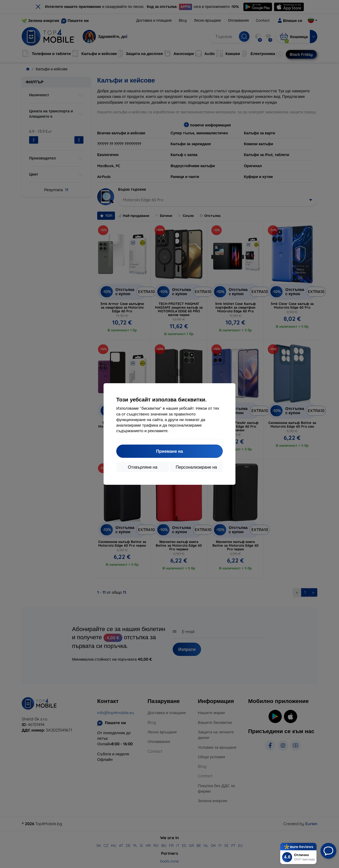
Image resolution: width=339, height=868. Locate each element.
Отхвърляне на (143, 467)
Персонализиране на (197, 467)
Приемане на (169, 451)
